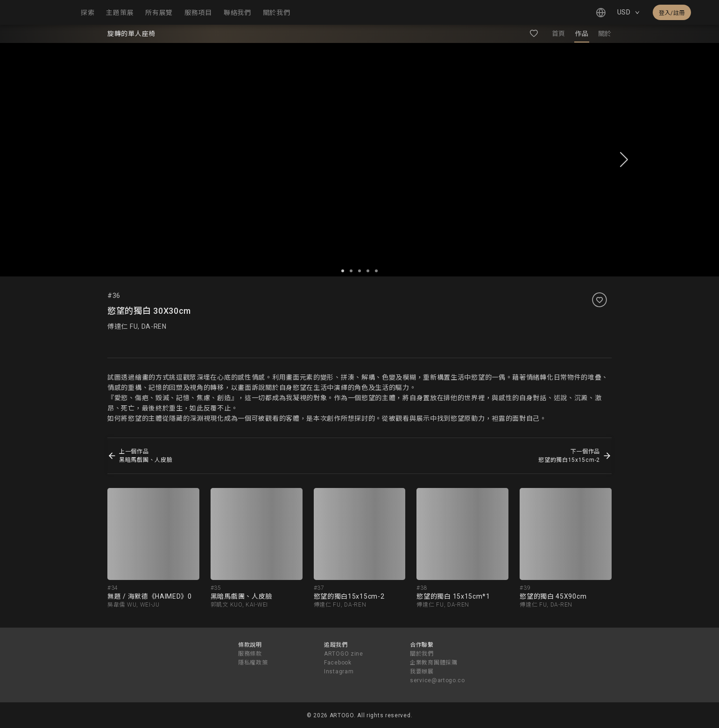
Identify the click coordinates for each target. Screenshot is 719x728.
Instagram (339, 671)
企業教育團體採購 (434, 663)
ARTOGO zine (344, 654)
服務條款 (250, 654)
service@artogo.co (437, 680)
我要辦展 (422, 671)
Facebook (338, 663)
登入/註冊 (672, 13)
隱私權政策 (253, 663)
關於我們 (422, 654)
